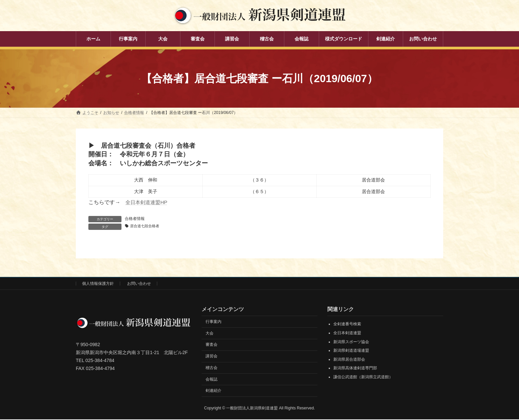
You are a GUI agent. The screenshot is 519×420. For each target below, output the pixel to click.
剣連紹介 (213, 391)
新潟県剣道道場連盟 (351, 351)
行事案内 (213, 322)
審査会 (212, 345)
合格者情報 (135, 219)
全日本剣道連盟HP (148, 202)
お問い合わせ (139, 284)
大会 (210, 334)
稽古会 (212, 368)
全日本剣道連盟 (347, 333)
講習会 (212, 356)
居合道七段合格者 (146, 226)
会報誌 (212, 380)
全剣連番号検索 (347, 325)
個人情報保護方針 (98, 284)
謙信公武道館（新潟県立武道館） (363, 377)
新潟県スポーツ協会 (351, 342)
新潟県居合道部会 (349, 360)
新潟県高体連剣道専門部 (355, 369)
